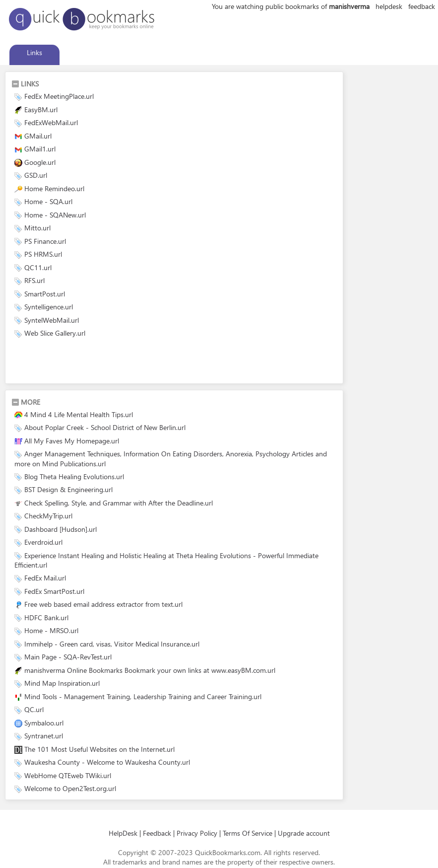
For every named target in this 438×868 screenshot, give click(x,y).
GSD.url (36, 175)
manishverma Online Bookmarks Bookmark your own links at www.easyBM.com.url (150, 670)
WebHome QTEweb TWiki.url (68, 775)
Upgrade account (304, 833)
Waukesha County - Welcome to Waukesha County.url (107, 762)
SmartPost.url (45, 294)
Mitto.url (37, 228)
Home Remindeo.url (54, 188)
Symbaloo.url (44, 723)
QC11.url (38, 267)
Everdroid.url (43, 542)
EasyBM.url (41, 109)
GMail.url (38, 136)
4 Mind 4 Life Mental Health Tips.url (79, 414)
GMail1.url (40, 149)
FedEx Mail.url (45, 578)
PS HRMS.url (43, 254)
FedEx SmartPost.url (54, 591)
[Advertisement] (127, 362)
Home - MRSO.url (51, 630)
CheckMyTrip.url (48, 516)
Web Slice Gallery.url (55, 333)
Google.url (40, 162)
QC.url (34, 709)
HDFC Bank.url (46, 617)
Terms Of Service (248, 833)
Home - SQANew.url (55, 215)
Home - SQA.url (48, 201)
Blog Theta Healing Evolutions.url (74, 476)
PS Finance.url (45, 241)
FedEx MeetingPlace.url (59, 96)
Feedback (157, 833)
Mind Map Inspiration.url (62, 683)
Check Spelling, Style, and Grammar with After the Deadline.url (119, 503)
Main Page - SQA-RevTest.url (68, 657)
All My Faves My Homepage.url (72, 441)
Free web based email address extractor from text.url (103, 604)
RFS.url (34, 280)
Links (34, 52)
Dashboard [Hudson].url (61, 529)
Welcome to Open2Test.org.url (70, 788)
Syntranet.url (44, 736)
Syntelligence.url (49, 307)
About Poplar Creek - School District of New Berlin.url (105, 427)
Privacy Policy (197, 833)
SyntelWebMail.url (52, 320)
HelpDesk (123, 833)
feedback (422, 6)
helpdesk (389, 6)
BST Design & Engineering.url (68, 489)
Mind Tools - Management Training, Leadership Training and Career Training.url (143, 696)
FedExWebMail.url (51, 122)
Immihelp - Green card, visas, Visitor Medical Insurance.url (112, 644)
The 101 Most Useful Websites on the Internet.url (99, 749)
